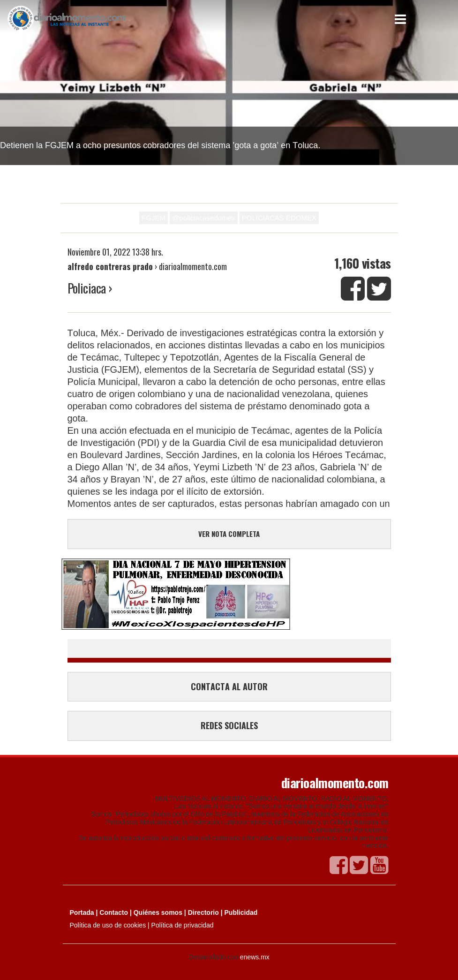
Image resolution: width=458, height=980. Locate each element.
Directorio (203, 912)
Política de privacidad (183, 925)
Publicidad (241, 912)
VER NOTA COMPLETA (229, 534)
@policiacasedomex (203, 218)
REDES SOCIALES (229, 725)
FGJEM (154, 218)
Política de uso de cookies (108, 925)
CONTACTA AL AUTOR (229, 686)
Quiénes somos (158, 912)
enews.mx (255, 957)
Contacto (114, 912)
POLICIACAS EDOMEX (279, 218)
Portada (82, 912)
